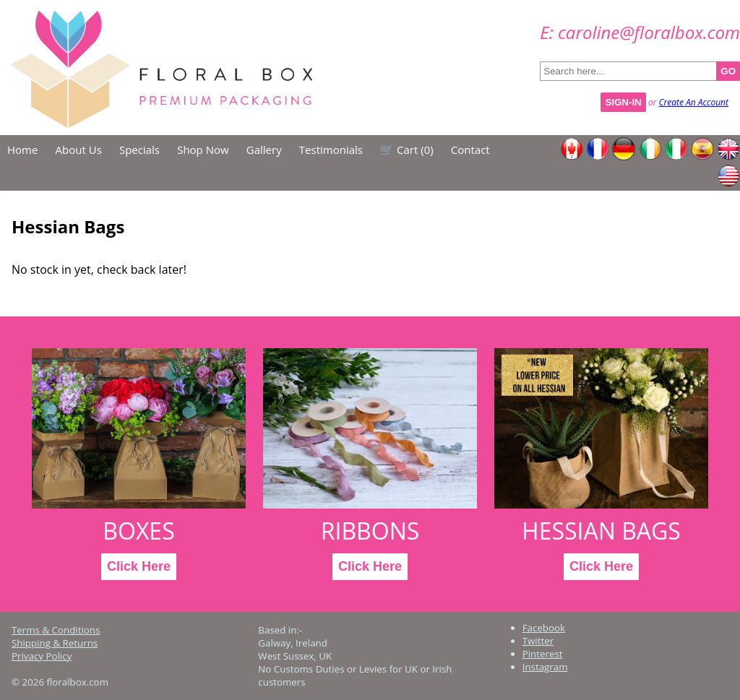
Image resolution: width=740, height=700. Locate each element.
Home (22, 150)
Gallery (264, 150)
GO (728, 71)
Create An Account (693, 102)
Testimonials (331, 150)
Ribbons (370, 531)
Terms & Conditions (56, 630)
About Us (79, 150)
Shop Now (203, 150)
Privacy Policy (42, 656)
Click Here (139, 566)
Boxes (139, 531)
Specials (139, 150)
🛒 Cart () (407, 150)
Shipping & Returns (55, 643)
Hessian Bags (601, 531)
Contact (470, 150)
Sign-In (623, 102)
